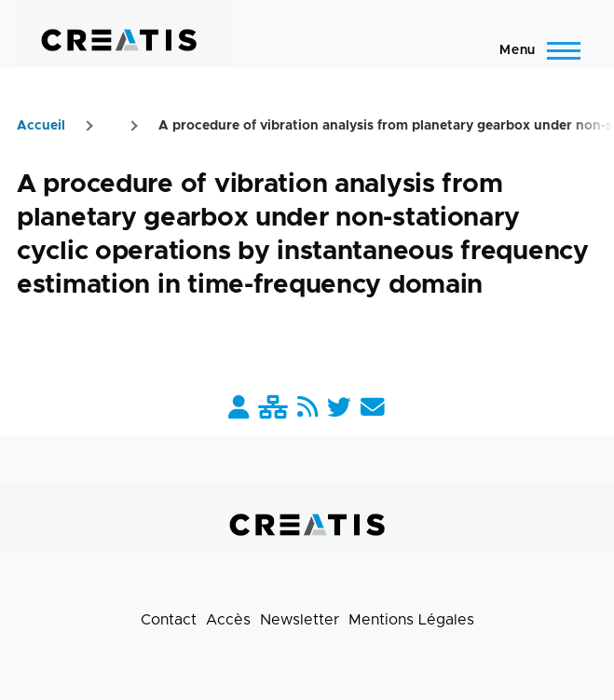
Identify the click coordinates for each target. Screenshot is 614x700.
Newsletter (300, 620)
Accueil (41, 126)
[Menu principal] (534, 50)
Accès (228, 620)
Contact (169, 620)
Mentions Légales (411, 620)
